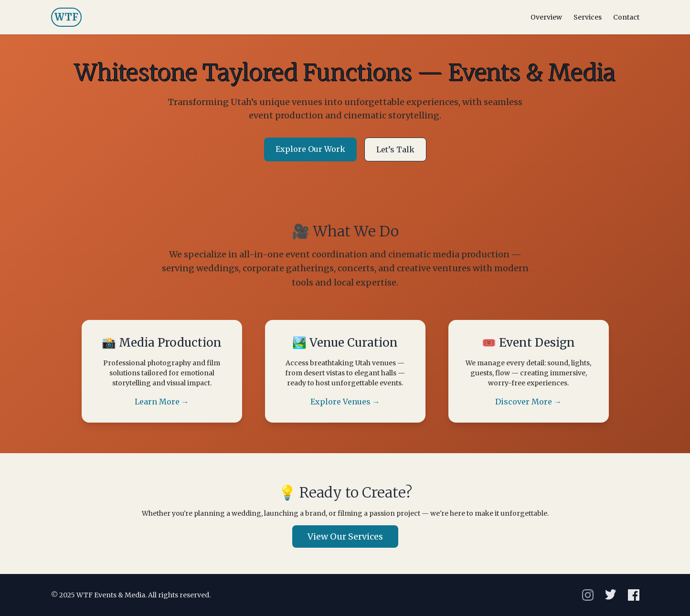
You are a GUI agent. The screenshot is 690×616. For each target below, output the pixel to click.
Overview (546, 17)
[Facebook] (634, 595)
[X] (611, 595)
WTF (66, 17)
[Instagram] (588, 595)
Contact (626, 17)
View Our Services (345, 536)
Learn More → (162, 402)
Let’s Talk (395, 149)
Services (588, 17)
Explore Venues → (345, 402)
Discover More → (528, 402)
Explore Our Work (310, 149)
